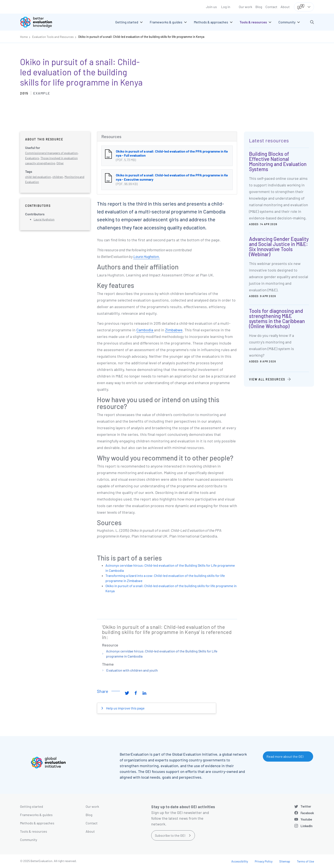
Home (24, 37)
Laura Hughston (44, 219)
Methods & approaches (37, 823)
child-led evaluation (38, 177)
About (285, 7)
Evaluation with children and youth (132, 670)
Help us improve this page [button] (125, 708)
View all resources (267, 379)
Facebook (307, 813)
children (58, 177)
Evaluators (32, 158)
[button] (312, 22)
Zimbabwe (174, 330)
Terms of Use (305, 861)
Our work (245, 7)
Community (29, 840)
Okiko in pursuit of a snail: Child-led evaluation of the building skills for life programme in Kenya (141, 37)
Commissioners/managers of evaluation (51, 153)
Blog (259, 7)
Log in (226, 7)
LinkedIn (307, 826)
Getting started (32, 806)
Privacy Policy (264, 861)
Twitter (306, 806)
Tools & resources (34, 831)
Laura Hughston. (147, 256)
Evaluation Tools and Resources (53, 37)
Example (42, 93)
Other (60, 163)
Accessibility (240, 861)
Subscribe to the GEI (170, 835)
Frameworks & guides (36, 815)
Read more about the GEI (285, 756)
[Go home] (39, 22)
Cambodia (145, 330)
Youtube (306, 819)
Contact (271, 7)
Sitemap (285, 861)
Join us (211, 7)
